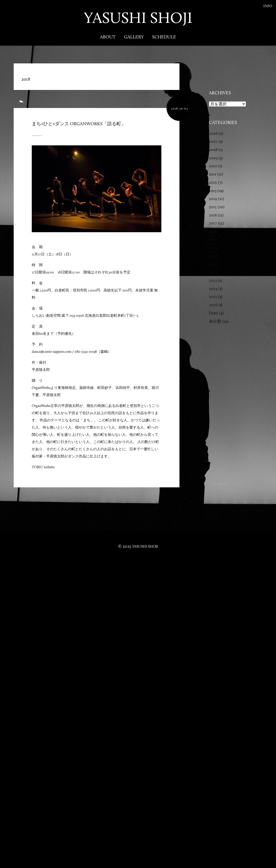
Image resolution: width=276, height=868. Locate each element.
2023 (213, 280)
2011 (213, 174)
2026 (213, 305)
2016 (213, 215)
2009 (213, 158)
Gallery (134, 37)
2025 (213, 297)
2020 (213, 256)
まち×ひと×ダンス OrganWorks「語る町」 (79, 124)
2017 (213, 223)
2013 (213, 191)
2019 (213, 248)
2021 (213, 264)
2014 (213, 199)
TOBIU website (43, 467)
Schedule (164, 37)
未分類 (215, 321)
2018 (213, 231)
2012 (213, 182)
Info (268, 6)
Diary (214, 313)
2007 (213, 141)
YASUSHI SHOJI (138, 18)
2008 (213, 150)
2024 (213, 289)
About (108, 37)
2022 (213, 272)
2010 (213, 166)
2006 (213, 133)
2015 (213, 207)
